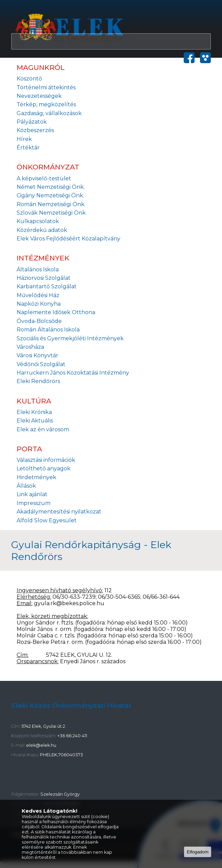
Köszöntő (29, 79)
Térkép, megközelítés (46, 104)
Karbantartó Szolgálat (47, 286)
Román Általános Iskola (48, 330)
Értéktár (28, 148)
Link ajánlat (32, 494)
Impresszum (34, 503)
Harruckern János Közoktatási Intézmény (73, 373)
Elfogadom (198, 852)
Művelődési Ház (38, 295)
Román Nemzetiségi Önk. (51, 204)
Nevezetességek (39, 96)
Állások (26, 486)
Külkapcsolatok (38, 221)
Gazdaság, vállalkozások (49, 113)
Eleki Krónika (34, 412)
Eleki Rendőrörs (38, 381)
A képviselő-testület (44, 178)
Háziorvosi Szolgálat (44, 278)
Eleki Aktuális (35, 421)
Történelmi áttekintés (46, 87)
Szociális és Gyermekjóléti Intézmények (70, 338)
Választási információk (46, 460)
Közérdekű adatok (42, 230)
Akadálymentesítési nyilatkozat (59, 512)
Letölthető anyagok (44, 468)
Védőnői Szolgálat (41, 364)
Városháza (30, 347)
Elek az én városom (43, 429)
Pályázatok (32, 122)
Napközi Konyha (39, 304)
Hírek (24, 139)
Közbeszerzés (35, 130)
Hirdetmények (36, 477)
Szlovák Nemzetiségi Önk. (52, 213)
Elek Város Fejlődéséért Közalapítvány (68, 239)
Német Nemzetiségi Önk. (51, 187)
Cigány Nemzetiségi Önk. (50, 195)
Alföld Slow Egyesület (47, 520)
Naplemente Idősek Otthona (56, 312)
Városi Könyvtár (37, 355)
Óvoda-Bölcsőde (39, 321)
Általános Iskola (38, 269)
